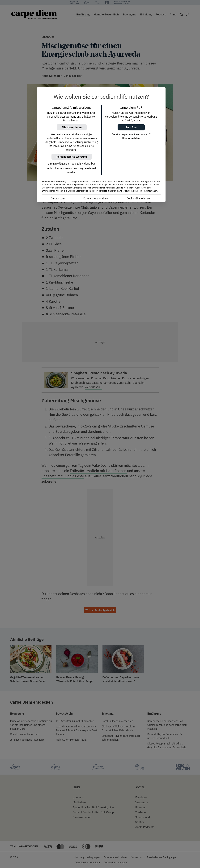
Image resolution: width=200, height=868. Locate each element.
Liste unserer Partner (113, 191)
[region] (101, 145)
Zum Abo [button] (131, 127)
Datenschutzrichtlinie (96, 198)
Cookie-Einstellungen (139, 198)
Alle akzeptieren (72, 127)
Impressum (58, 198)
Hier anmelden (131, 138)
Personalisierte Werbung (72, 157)
